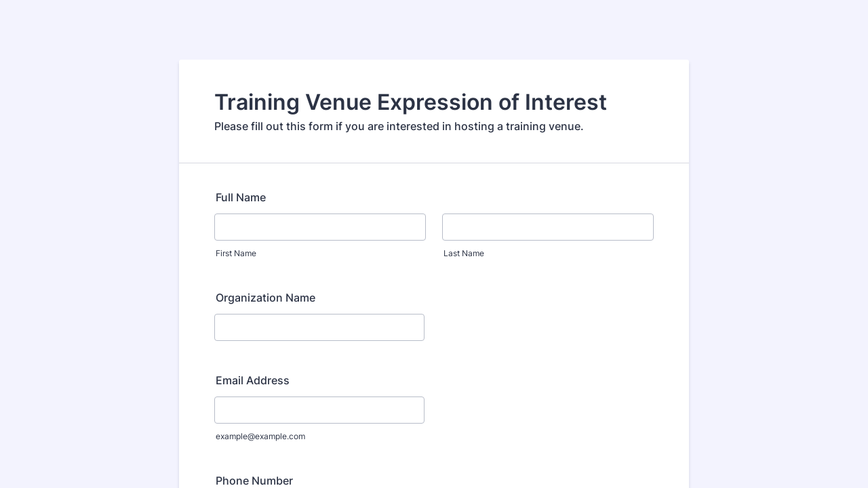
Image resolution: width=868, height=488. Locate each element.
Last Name (464, 253)
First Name (236, 253)
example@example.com (260, 436)
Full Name (241, 197)
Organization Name (265, 298)
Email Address (253, 380)
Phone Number (254, 481)
